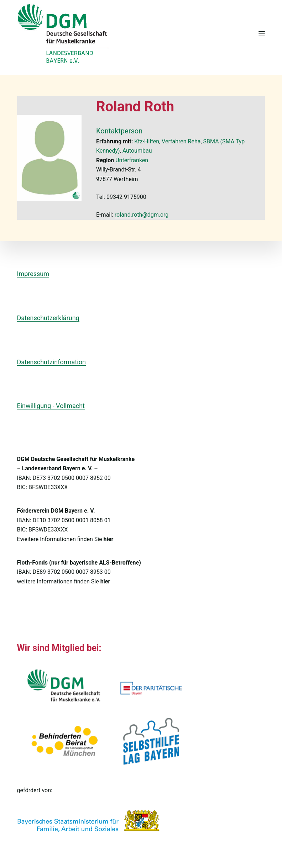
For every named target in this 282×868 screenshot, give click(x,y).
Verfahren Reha (181, 141)
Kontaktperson (119, 131)
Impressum (33, 274)
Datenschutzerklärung (48, 318)
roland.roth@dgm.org (142, 215)
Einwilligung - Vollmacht (51, 406)
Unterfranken (132, 160)
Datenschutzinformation (51, 362)
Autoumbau (137, 151)
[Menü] (262, 34)
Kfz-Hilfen (147, 141)
